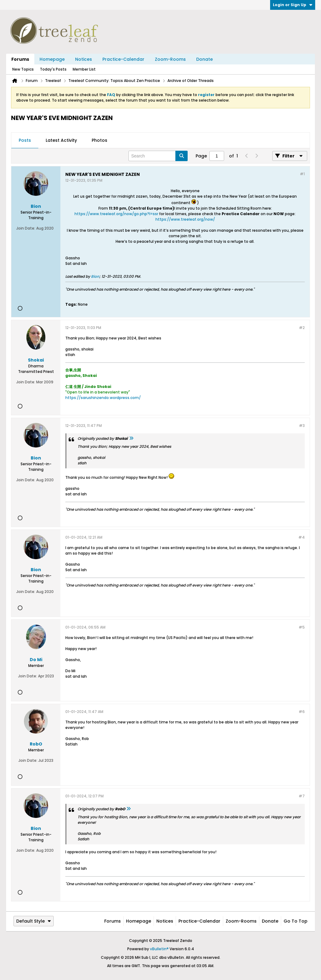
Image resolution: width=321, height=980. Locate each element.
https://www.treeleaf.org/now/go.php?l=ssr (116, 214)
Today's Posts (53, 69)
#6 (302, 712)
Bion (95, 276)
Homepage (52, 59)
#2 (302, 328)
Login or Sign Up (293, 5)
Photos (99, 140)
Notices (84, 59)
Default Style (34, 921)
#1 (302, 174)
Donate (204, 59)
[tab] (25, 141)
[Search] (158, 156)
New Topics (23, 69)
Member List (84, 69)
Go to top (296, 921)
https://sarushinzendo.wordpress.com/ (103, 398)
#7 (302, 796)
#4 (302, 537)
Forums (20, 59)
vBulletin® (159, 949)
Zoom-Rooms (170, 59)
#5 (302, 627)
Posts (25, 140)
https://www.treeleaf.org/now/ (185, 219)
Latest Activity (61, 140)
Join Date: (26, 228)
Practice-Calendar (123, 59)
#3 (302, 426)
